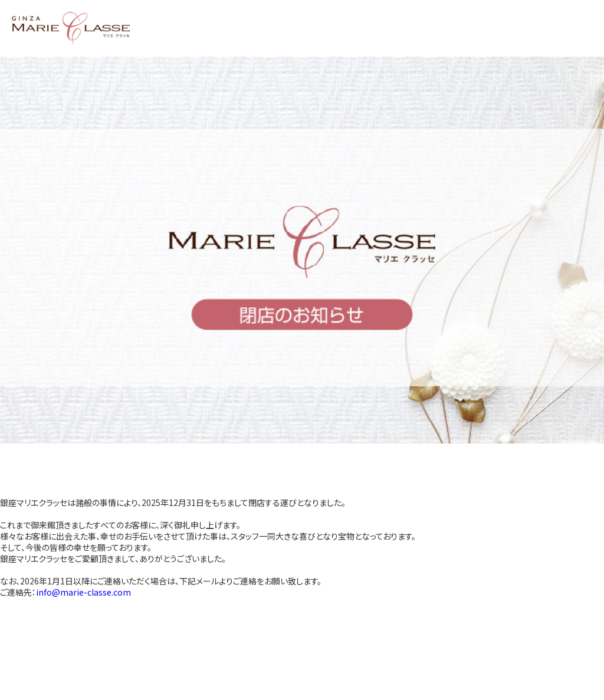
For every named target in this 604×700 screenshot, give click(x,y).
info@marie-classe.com (83, 592)
